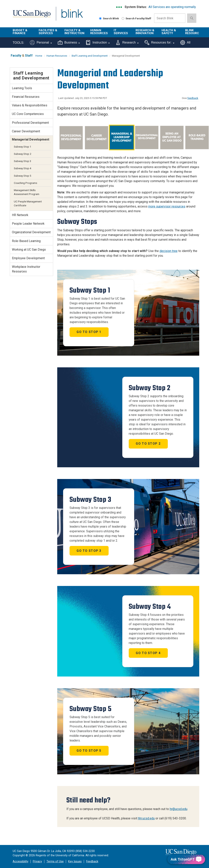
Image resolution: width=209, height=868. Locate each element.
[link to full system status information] (119, 7)
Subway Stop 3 (23, 161)
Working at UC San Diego (29, 250)
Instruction (98, 43)
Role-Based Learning (26, 241)
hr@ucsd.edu (179, 809)
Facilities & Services (48, 32)
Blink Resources (194, 32)
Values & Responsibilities (30, 105)
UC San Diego (30, 16)
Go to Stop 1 (89, 332)
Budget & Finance (20, 32)
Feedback (92, 861)
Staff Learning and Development (90, 56)
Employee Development (28, 258)
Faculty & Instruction (74, 32)
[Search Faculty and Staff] (123, 18)
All (185, 43)
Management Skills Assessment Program (27, 192)
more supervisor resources (167, 206)
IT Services (121, 32)
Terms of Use (55, 861)
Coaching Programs (25, 183)
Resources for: (159, 43)
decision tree (169, 251)
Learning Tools (22, 88)
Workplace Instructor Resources (26, 269)
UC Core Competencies (28, 114)
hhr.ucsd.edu (146, 818)
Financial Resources (26, 97)
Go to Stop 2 (148, 444)
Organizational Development (31, 232)
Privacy (37, 861)
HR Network (20, 215)
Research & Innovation (145, 32)
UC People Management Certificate (28, 203)
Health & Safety (169, 32)
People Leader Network (28, 224)
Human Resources (99, 32)
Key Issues (75, 861)
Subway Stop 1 (23, 147)
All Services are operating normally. (172, 7)
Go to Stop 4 (148, 653)
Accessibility (21, 861)
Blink (68, 16)
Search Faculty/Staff (136, 18)
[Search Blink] (100, 18)
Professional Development (30, 123)
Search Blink (109, 18)
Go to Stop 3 (89, 551)
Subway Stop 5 (23, 176)
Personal (41, 43)
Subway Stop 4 (23, 168)
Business (69, 43)
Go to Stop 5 (89, 751)
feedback (193, 98)
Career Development (26, 131)
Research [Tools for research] (127, 43)
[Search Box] (170, 18)
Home (39, 56)
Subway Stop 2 (23, 154)
